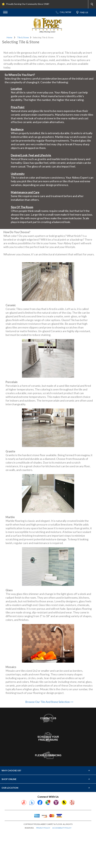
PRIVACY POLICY (43, 865)
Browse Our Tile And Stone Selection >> (49, 739)
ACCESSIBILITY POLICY (62, 865)
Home (9, 37)
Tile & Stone (23, 37)
